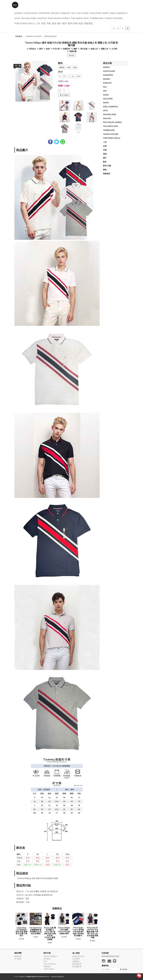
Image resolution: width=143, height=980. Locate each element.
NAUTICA (42, 18)
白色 (69, 67)
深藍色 (62, 67)
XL (73, 76)
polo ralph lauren (59, 18)
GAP (79, 13)
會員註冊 (76, 956)
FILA (74, 13)
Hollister (95, 13)
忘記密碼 (76, 959)
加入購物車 (64, 95)
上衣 (38, 23)
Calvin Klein (30, 13)
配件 (65, 23)
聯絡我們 (18, 956)
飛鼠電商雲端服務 (57, 977)
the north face (80, 18)
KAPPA (105, 13)
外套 (43, 23)
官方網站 (18, 959)
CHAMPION (44, 13)
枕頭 (54, 23)
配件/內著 (73, 23)
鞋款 (81, 23)
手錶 (49, 23)
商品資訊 (71, 55)
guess (85, 13)
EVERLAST (65, 13)
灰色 (75, 67)
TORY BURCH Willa (25, 23)
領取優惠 (124, 969)
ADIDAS (18, 13)
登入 (83, 956)
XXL (79, 76)
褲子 (59, 23)
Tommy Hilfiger (113, 18)
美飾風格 (19, 36)
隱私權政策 (77, 964)
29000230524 (50, 36)
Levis (17, 18)
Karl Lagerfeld (118, 13)
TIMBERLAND (97, 18)
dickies (55, 13)
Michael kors (29, 18)
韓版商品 (88, 23)
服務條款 (76, 961)
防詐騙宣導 (77, 966)
